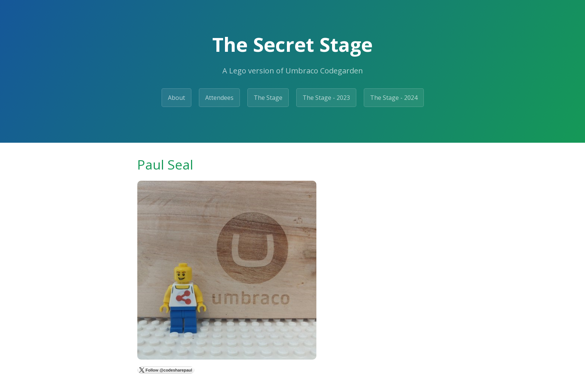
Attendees (219, 98)
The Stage (268, 98)
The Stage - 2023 (326, 98)
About (176, 98)
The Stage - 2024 (394, 98)
